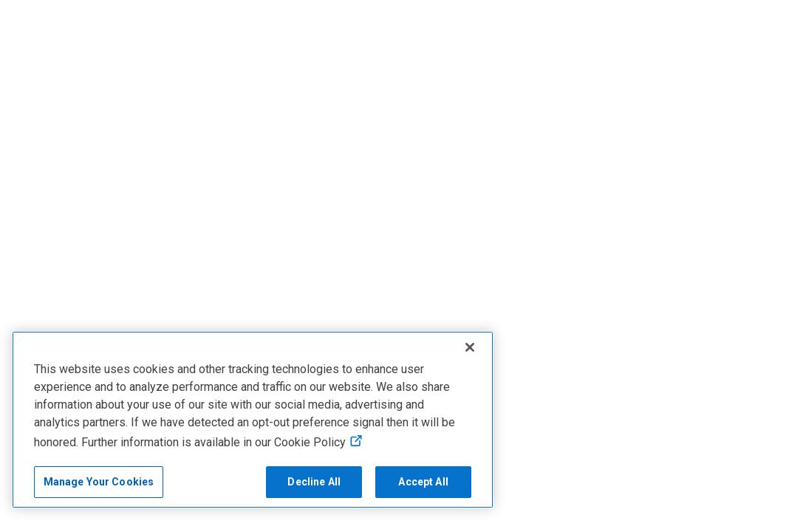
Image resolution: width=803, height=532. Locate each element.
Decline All (314, 482)
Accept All (423, 482)
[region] (253, 420)
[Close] (470, 347)
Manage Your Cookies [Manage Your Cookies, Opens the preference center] (99, 482)
